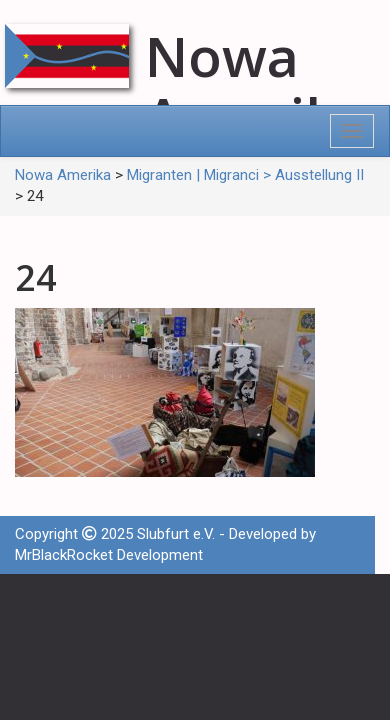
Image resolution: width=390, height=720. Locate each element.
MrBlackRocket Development (109, 555)
